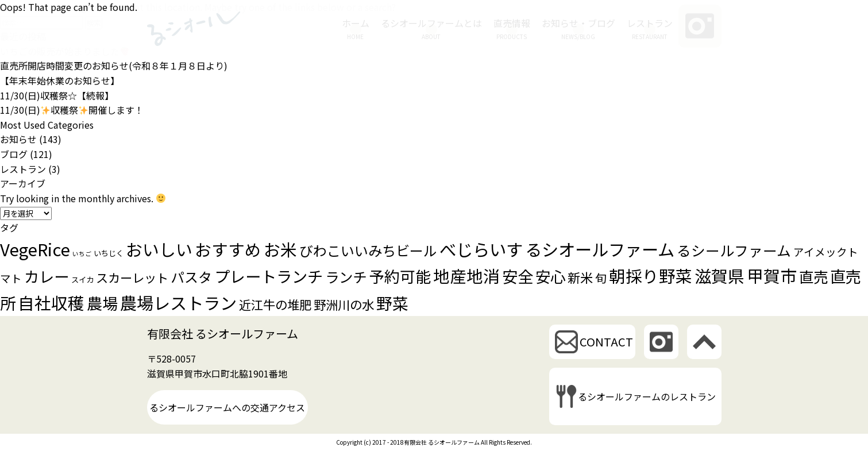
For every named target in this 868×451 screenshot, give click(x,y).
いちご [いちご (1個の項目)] (82, 254)
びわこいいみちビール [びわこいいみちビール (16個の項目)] (368, 250)
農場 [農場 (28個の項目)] (102, 303)
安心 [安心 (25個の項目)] (550, 276)
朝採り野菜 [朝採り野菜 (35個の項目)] (651, 275)
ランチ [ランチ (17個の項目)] (346, 277)
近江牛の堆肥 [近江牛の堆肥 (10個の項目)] (275, 304)
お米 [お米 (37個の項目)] (280, 249)
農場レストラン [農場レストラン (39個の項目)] (178, 302)
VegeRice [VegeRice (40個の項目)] (35, 249)
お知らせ (18, 139)
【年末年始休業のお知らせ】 (60, 80)
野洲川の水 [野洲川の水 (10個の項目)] (344, 304)
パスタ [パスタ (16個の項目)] (191, 277)
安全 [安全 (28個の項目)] (518, 276)
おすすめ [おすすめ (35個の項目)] (228, 249)
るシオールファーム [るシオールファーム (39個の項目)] (600, 249)
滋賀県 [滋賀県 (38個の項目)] (720, 275)
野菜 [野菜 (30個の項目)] (392, 303)
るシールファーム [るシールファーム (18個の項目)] (734, 250)
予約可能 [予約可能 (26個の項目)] (400, 276)
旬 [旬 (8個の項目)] (601, 278)
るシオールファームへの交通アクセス (227, 407)
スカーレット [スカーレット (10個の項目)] (132, 277)
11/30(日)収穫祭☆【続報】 (57, 95)
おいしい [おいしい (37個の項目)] (159, 249)
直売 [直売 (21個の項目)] (813, 276)
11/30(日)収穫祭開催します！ (72, 110)
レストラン (23, 169)
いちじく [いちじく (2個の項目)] (109, 253)
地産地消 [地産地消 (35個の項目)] (466, 275)
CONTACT (606, 342)
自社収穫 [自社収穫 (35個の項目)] (51, 302)
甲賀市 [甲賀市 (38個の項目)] (772, 275)
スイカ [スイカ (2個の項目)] (82, 280)
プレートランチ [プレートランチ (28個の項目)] (269, 276)
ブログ (14, 154)
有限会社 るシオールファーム (223, 334)
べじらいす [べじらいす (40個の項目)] (481, 249)
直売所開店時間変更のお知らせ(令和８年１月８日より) (114, 65)
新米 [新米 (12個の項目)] (580, 277)
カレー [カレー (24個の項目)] (47, 276)
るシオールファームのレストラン (647, 396)
